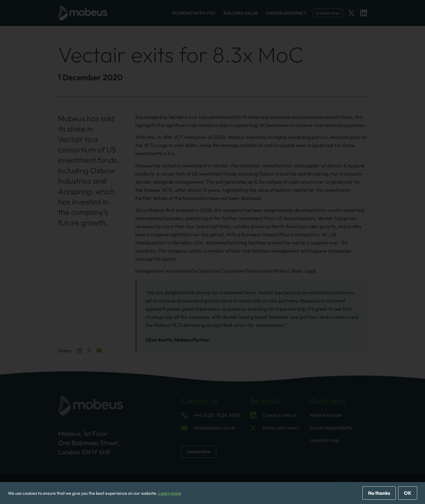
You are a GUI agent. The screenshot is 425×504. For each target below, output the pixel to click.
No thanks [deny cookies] (379, 493)
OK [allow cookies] (408, 493)
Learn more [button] (170, 493)
